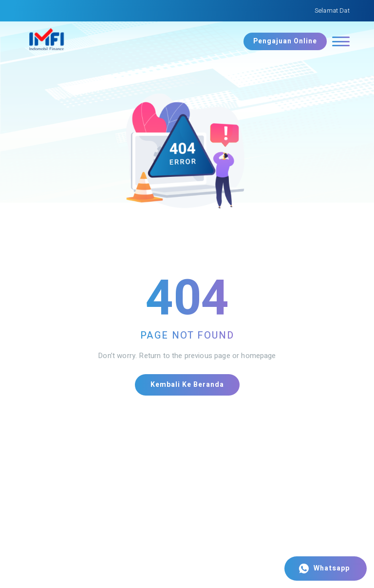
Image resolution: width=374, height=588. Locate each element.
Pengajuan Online (285, 41)
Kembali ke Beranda (187, 385)
